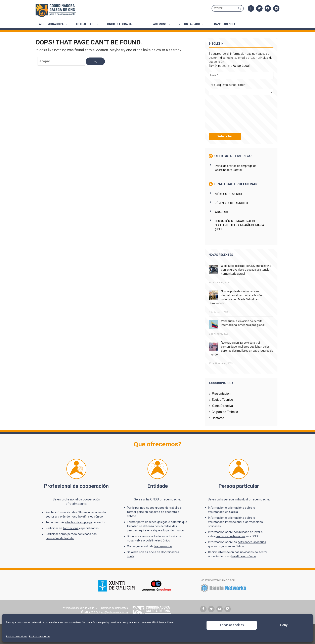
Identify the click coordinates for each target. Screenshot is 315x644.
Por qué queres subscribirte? (227, 85)
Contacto (217, 418)
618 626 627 (92, 612)
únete (131, 556)
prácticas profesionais (230, 536)
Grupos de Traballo (224, 412)
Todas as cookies (232, 625)
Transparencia (226, 24)
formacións (72, 528)
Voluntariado (191, 24)
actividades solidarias (251, 542)
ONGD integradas (122, 24)
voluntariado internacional (225, 522)
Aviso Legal (241, 66)
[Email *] (240, 75)
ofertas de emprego (80, 522)
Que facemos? (158, 24)
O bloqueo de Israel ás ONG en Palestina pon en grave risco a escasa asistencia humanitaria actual (245, 270)
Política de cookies (17, 637)
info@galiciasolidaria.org (115, 612)
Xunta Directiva (222, 406)
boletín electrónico (92, 516)
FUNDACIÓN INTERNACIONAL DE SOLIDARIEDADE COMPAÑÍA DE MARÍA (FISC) (239, 225)
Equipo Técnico (222, 400)
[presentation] (225, 114)
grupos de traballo (168, 507)
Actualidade (87, 24)
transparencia (164, 546)
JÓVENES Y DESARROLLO (231, 203)
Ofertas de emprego (232, 156)
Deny (284, 625)
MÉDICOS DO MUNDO (228, 194)
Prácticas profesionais (235, 184)
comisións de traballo (61, 538)
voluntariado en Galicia (223, 512)
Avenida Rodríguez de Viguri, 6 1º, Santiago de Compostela (96, 608)
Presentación (220, 393)
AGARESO (221, 212)
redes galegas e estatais (166, 522)
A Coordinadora (53, 24)
